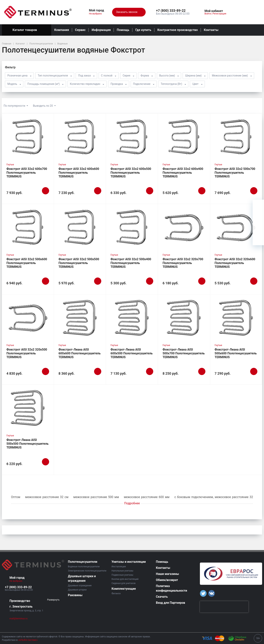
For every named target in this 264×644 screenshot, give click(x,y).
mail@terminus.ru (18, 619)
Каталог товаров (27, 30)
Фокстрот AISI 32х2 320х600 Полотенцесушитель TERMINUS (235, 263)
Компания (62, 30)
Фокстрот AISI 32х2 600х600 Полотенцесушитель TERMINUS (79, 173)
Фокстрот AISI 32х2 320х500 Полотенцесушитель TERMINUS (27, 353)
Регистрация (219, 14)
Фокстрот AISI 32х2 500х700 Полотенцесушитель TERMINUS (235, 173)
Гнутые (10, 165)
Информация (101, 30)
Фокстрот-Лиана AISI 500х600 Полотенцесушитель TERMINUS (236, 353)
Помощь (123, 30)
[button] (173, 11)
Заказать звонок (129, 12)
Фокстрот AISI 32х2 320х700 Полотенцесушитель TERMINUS (183, 263)
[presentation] (224, 607)
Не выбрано (97, 14)
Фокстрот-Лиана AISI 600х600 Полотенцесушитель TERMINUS (79, 353)
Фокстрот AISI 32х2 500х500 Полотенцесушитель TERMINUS (79, 263)
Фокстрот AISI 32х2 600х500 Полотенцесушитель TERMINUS (131, 173)
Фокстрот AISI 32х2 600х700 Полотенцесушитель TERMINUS (27, 173)
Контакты (211, 30)
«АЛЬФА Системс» (28, 640)
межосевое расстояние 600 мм (147, 497)
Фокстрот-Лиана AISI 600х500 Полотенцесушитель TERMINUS (132, 353)
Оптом (16, 497)
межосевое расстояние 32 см (47, 497)
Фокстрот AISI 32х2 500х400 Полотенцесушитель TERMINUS (131, 263)
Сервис (80, 30)
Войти (208, 14)
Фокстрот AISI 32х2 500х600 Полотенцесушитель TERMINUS (27, 263)
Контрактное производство (178, 30)
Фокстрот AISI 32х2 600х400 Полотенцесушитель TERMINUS (183, 173)
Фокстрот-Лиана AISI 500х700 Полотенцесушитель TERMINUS (184, 353)
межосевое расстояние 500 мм (96, 497)
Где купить (143, 30)
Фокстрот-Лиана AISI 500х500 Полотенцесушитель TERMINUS (27, 444)
